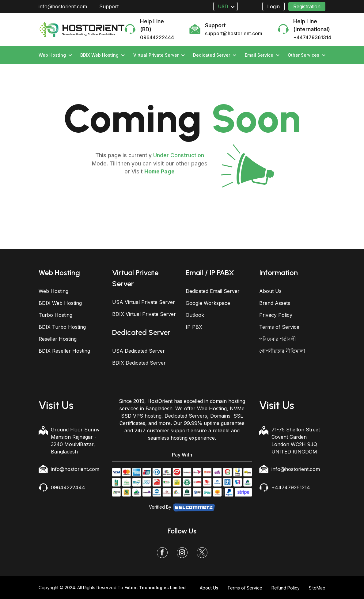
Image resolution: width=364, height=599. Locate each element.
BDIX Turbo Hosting (62, 327)
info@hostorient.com (63, 6)
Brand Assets (275, 303)
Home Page (159, 171)
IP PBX (194, 327)
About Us (270, 291)
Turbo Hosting (55, 315)
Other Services (307, 55)
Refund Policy (286, 588)
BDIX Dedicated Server (139, 363)
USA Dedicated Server (138, 351)
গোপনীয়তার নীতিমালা (282, 351)
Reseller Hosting (58, 339)
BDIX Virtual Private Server (144, 314)
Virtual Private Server (159, 55)
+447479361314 (291, 487)
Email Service (262, 55)
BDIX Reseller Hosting (64, 351)
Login (273, 6)
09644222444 (68, 487)
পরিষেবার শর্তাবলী (278, 339)
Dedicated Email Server (213, 291)
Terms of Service (279, 327)
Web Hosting (55, 55)
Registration (307, 6)
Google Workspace (208, 303)
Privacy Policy (276, 315)
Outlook (195, 315)
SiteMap (317, 588)
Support (109, 6)
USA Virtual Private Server (144, 302)
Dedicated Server (215, 55)
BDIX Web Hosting (102, 55)
